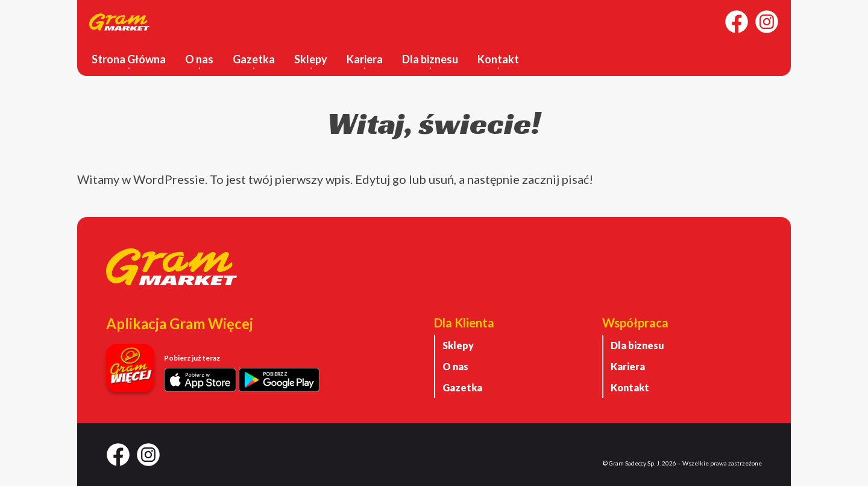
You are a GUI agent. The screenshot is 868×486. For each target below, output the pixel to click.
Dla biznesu (430, 59)
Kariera (365, 59)
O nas (199, 59)
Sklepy (311, 59)
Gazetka (254, 59)
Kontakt (498, 59)
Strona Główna (129, 59)
